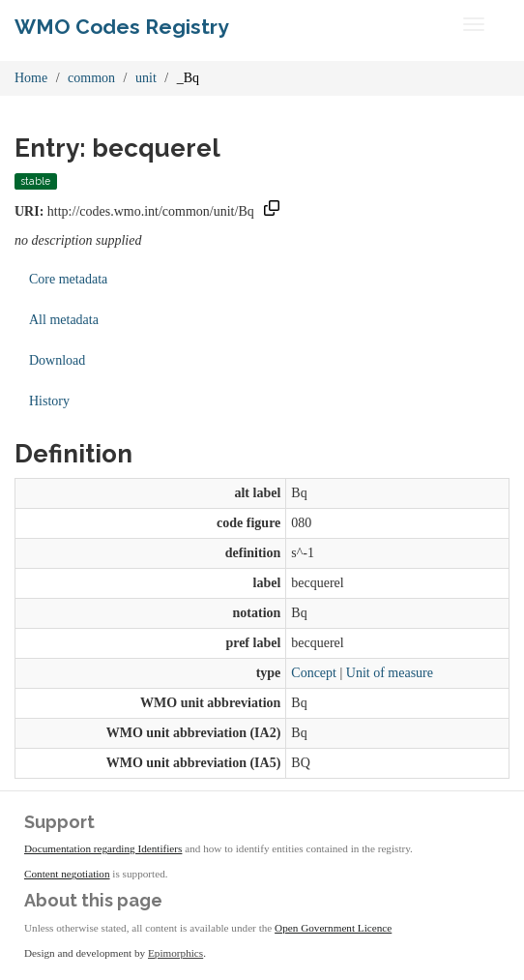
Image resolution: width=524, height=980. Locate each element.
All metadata (64, 320)
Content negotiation (67, 874)
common (91, 78)
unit (146, 78)
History (49, 401)
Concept (314, 673)
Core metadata (68, 279)
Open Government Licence (333, 928)
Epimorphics (175, 953)
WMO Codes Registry (122, 27)
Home (31, 78)
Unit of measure (390, 673)
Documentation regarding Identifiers (103, 848)
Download (57, 360)
